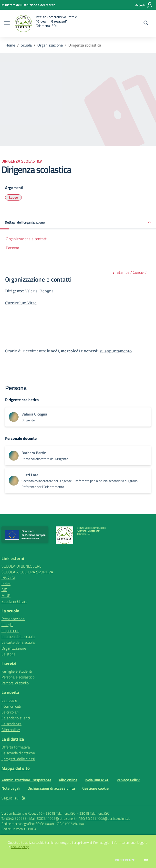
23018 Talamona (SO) (95, 813)
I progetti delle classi (18, 759)
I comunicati (11, 706)
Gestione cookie (95, 788)
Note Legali (11, 788)
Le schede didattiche (18, 753)
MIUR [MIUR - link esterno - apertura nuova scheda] (6, 595)
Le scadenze (11, 724)
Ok (146, 860)
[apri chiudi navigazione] (7, 24)
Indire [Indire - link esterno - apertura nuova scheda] (6, 584)
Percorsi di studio (15, 683)
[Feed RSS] (24, 798)
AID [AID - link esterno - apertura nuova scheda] (4, 590)
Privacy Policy (128, 780)
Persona (12, 248)
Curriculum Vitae (21, 303)
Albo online (11, 730)
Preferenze (125, 860)
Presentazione (13, 619)
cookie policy (20, 847)
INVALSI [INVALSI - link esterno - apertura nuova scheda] (8, 578)
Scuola (26, 45)
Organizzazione (50, 45)
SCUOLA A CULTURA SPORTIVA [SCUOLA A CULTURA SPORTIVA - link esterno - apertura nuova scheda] (27, 572)
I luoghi (7, 625)
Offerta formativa (16, 747)
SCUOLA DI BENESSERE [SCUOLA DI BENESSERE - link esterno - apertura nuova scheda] (21, 566)
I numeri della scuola (18, 636)
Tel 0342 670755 (14, 818)
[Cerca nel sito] (146, 24)
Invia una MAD (97, 780)
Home (10, 45)
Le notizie (9, 700)
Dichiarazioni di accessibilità (51, 788)
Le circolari (10, 712)
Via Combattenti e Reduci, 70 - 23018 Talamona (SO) (39, 813)
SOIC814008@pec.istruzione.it (108, 818)
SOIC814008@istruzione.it (56, 818)
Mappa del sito (16, 768)
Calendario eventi (16, 718)
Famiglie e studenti (17, 671)
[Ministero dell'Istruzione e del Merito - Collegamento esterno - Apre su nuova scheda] (28, 5)
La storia (8, 654)
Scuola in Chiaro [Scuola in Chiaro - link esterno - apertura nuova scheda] (14, 601)
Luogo (13, 197)
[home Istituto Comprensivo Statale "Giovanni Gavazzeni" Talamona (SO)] (46, 24)
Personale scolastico (18, 677)
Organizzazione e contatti (27, 239)
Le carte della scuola (18, 642)
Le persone (10, 630)
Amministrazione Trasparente (26, 780)
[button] (78, 223)
